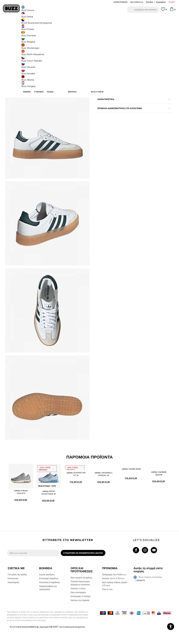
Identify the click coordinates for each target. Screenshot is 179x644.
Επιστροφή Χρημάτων (49, 594)
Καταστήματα (13, 598)
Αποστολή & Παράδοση (49, 598)
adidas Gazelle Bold (130, 483)
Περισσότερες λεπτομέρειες (139, 93)
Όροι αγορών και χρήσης (81, 593)
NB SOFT (54, 642)
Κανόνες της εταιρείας (80, 616)
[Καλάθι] (173, 10)
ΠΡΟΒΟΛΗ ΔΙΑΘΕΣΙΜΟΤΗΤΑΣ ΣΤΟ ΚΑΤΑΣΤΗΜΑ (131, 108)
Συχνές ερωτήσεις (47, 590)
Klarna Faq (107, 605)
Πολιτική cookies (78, 604)
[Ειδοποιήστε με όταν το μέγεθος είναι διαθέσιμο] (99, 46)
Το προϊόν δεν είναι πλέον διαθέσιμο (117, 69)
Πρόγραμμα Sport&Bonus (114, 590)
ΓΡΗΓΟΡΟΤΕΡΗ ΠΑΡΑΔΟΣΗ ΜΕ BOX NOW (81, 18)
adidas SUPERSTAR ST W (76, 488)
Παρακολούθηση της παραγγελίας (48, 603)
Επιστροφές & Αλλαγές (81, 612)
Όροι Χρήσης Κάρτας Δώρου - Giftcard (115, 600)
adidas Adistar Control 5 (23, 505)
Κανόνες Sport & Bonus (113, 594)
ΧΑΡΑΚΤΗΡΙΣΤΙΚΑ (131, 99)
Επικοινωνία (13, 594)
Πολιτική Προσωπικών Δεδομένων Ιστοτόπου (80, 599)
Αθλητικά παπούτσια (51, 22)
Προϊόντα (28, 22)
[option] (89, 18)
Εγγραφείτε (161, 2)
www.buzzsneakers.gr (27, 642)
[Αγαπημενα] (164, 10)
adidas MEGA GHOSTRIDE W (49, 506)
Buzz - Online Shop (15, 22)
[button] (143, 10)
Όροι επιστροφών (78, 608)
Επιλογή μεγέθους (103, 42)
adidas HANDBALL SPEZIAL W (103, 488)
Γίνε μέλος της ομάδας (17, 590)
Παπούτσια (38, 22)
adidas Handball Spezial (157, 487)
